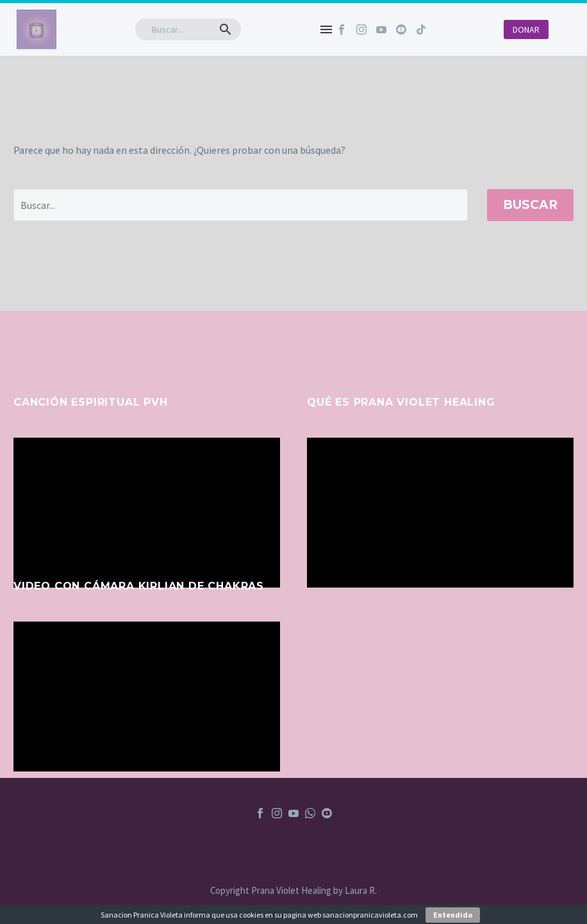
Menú (326, 29)
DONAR (526, 29)
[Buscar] (188, 29)
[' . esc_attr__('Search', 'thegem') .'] (241, 205)
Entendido (453, 915)
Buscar (530, 205)
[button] (226, 29)
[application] (147, 513)
